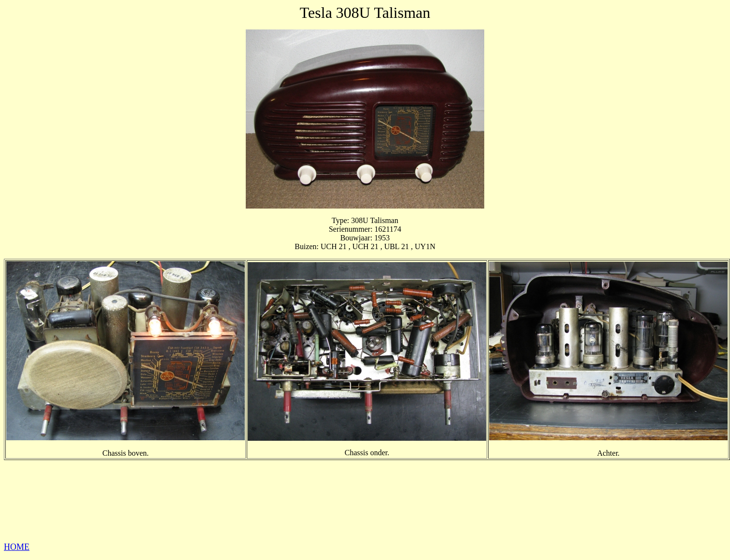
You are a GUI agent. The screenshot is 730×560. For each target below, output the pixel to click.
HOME (17, 547)
